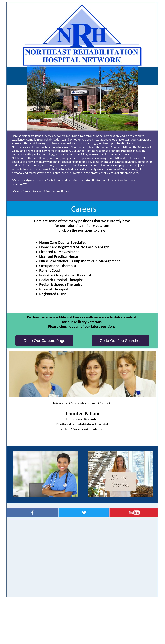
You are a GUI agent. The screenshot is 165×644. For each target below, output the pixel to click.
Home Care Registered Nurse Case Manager (74, 247)
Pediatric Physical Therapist (61, 280)
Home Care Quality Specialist (62, 242)
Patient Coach (50, 270)
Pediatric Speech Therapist (61, 284)
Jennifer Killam (82, 413)
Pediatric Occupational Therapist (65, 275)
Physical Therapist (54, 289)
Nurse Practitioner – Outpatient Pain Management (80, 261)
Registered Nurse (53, 294)
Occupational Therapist (58, 266)
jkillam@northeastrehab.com (82, 429)
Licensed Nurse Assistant (59, 252)
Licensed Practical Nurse (59, 256)
